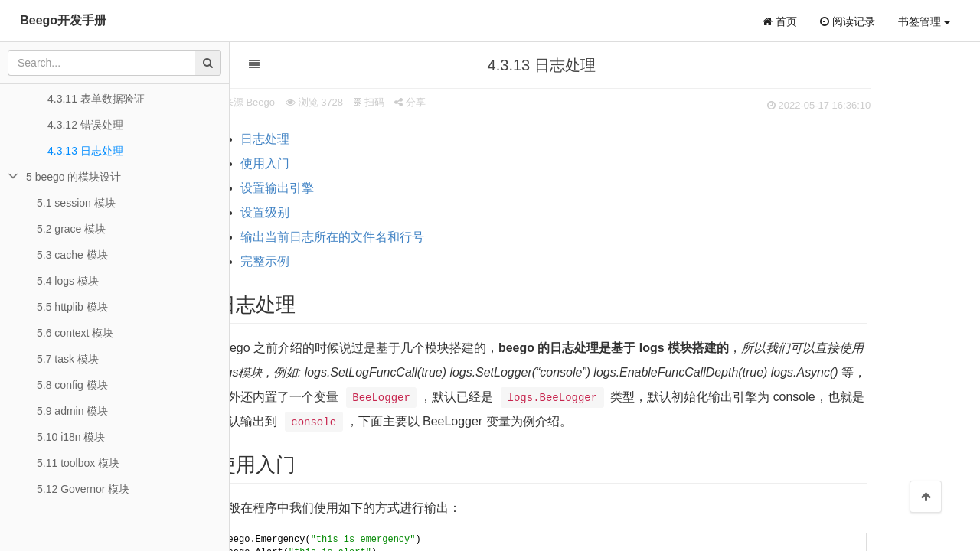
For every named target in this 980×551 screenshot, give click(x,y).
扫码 (425, 102)
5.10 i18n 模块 (71, 437)
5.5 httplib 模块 (72, 307)
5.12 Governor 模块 (83, 489)
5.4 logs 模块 (68, 281)
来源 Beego (305, 102)
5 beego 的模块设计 (74, 177)
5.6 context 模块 (75, 333)
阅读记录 (848, 21)
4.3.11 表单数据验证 (96, 99)
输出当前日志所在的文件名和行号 (388, 237)
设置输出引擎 (333, 188)
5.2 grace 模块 (71, 229)
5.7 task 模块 (68, 359)
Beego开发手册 (63, 20)
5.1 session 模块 (76, 203)
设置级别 (321, 212)
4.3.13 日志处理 (85, 151)
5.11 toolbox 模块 (78, 463)
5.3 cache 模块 (72, 255)
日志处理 (321, 139)
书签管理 (924, 21)
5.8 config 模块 (72, 385)
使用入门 (321, 163)
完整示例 (321, 261)
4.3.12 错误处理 (85, 125)
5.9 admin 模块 (72, 411)
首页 (780, 21)
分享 (466, 102)
